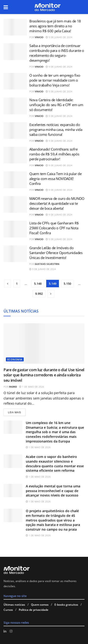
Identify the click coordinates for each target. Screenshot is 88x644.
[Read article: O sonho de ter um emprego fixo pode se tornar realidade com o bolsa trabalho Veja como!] (15, 81)
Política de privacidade (34, 610)
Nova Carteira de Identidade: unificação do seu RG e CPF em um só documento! (56, 105)
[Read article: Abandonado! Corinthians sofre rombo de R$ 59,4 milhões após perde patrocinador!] (15, 155)
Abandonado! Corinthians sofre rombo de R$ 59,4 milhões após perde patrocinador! (54, 154)
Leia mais (17, 411)
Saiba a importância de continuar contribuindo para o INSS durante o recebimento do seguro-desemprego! (57, 53)
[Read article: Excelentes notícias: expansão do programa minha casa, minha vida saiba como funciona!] (15, 131)
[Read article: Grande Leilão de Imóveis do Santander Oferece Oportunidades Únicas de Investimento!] (15, 254)
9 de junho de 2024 (59, 37)
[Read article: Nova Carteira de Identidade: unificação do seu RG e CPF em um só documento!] (15, 106)
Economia (15, 359)
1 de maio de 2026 (32, 387)
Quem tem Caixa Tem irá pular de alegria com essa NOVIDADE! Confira (55, 179)
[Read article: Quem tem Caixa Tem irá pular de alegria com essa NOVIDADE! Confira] (15, 180)
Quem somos (40, 605)
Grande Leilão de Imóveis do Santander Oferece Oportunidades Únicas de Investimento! (56, 253)
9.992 (39, 294)
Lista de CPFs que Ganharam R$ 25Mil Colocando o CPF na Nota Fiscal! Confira (54, 228)
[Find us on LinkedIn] (5, 631)
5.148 (38, 284)
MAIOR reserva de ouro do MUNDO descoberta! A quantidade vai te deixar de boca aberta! (57, 203)
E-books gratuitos (66, 605)
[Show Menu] (6, 7)
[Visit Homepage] (48, 7)
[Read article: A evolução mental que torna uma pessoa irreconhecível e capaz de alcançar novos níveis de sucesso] (13, 491)
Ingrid (13, 387)
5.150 (67, 284)
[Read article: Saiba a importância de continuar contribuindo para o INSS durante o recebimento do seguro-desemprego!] (15, 52)
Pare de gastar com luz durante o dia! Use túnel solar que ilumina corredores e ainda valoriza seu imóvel (44, 375)
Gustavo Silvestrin (47, 264)
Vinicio (39, 37)
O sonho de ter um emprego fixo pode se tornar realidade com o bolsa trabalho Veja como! (55, 80)
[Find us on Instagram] (11, 631)
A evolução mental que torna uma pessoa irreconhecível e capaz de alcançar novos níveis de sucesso (53, 491)
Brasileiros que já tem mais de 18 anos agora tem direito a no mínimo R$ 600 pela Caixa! (55, 26)
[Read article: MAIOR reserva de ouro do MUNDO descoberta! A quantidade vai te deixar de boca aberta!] (15, 205)
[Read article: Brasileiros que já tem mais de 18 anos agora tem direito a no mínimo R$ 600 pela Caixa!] (15, 27)
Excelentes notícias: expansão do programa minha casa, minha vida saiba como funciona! (56, 130)
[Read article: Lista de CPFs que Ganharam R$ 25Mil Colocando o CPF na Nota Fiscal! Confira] (15, 229)
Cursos (8, 610)
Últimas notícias (14, 605)
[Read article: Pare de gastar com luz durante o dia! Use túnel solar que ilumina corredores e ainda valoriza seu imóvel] (44, 344)
